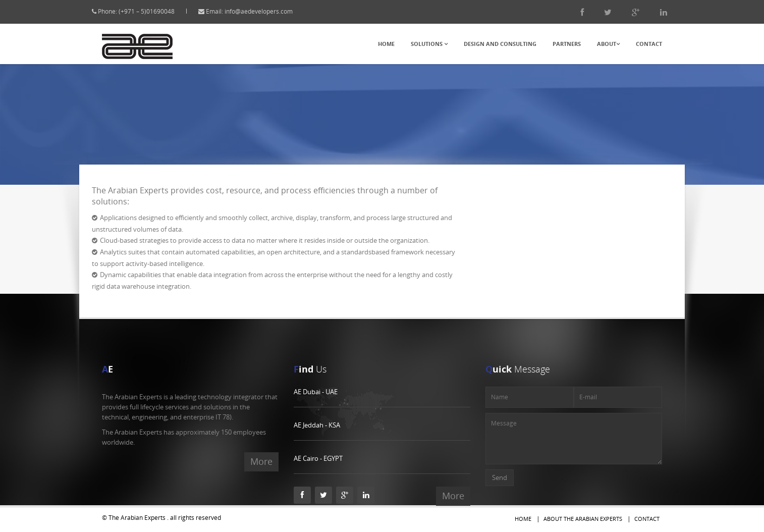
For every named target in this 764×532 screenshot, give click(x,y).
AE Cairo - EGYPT (318, 458)
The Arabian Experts (137, 518)
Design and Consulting (500, 44)
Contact (649, 44)
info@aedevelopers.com (268, 11)
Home (386, 44)
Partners (567, 44)
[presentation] (592, 490)
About (608, 44)
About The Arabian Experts (583, 519)
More (261, 461)
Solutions (429, 44)
